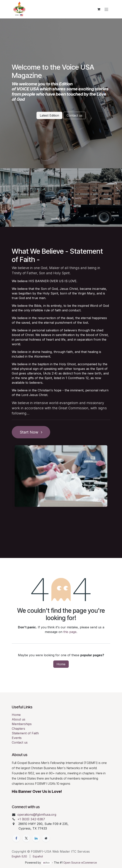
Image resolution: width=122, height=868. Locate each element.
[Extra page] (46, 838)
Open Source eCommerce (80, 863)
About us (19, 719)
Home (61, 664)
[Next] (114, 219)
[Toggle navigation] (106, 9)
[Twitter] (26, 838)
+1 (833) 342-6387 (31, 819)
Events (17, 738)
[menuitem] (19, 856)
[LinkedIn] (36, 838)
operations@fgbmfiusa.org (37, 815)
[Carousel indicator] (54, 219)
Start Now (31, 432)
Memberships (22, 724)
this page (70, 632)
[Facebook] (16, 838)
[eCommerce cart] (99, 9)
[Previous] (8, 219)
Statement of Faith (25, 733)
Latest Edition (49, 115)
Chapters (18, 729)
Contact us (75, 115)
